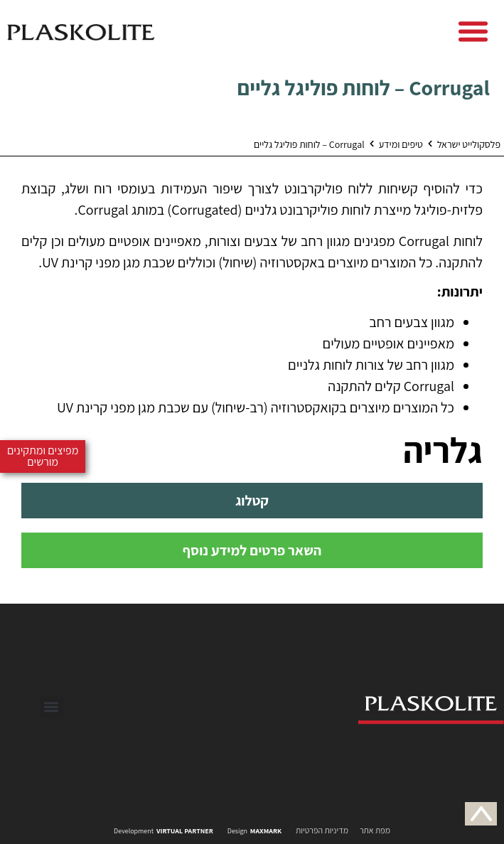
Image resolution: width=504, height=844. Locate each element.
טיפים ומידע (401, 144)
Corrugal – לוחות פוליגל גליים (364, 87)
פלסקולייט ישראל (469, 144)
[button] (473, 31)
